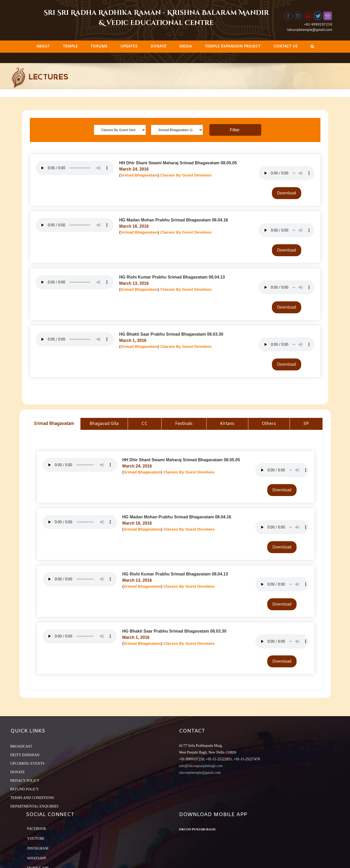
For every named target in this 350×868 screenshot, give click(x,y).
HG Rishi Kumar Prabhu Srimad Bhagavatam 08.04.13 (172, 277)
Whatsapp (37, 858)
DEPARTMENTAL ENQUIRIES (35, 806)
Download (287, 193)
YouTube (36, 839)
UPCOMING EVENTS (28, 764)
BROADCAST (21, 746)
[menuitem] (43, 47)
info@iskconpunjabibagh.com (201, 766)
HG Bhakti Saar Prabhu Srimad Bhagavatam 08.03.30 (171, 334)
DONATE (18, 772)
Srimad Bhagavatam (139, 175)
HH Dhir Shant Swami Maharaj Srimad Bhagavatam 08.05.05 (178, 163)
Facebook (37, 829)
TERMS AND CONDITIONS (32, 798)
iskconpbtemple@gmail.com (310, 30)
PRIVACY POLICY (25, 781)
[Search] (312, 47)
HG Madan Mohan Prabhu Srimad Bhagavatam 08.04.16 (174, 220)
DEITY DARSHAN (25, 755)
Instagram (38, 848)
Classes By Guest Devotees (186, 175)
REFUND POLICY (25, 789)
